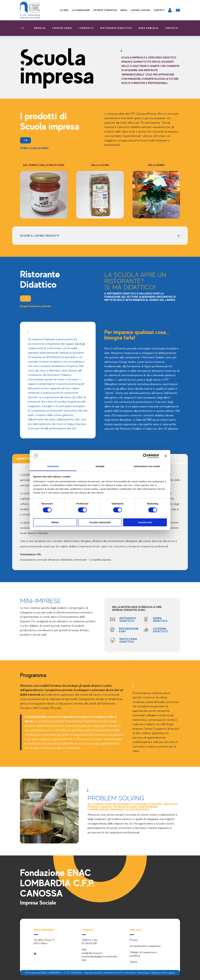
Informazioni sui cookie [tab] (147, 466)
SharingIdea (169, 973)
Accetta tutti (145, 522)
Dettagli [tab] (100, 466)
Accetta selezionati (100, 522)
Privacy (134, 940)
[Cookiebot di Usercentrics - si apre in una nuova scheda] (145, 456)
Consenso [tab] (53, 466)
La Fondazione (81, 10)
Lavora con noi (140, 10)
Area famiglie (149, 28)
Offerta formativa (105, 10)
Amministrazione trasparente (145, 946)
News (124, 10)
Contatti (159, 10)
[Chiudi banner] (166, 456)
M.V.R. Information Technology (133, 973)
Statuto (134, 962)
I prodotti (86, 28)
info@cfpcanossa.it (92, 953)
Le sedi (64, 10)
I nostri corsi (62, 28)
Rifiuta (55, 522)
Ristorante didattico (116, 28)
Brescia (40, 28)
